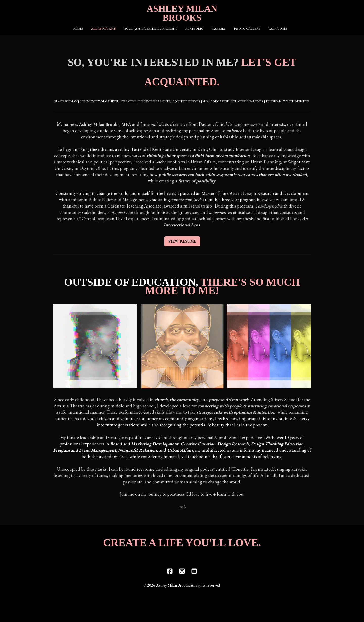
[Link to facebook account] (170, 580)
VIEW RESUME (182, 246)
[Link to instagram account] (182, 580)
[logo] (182, 13)
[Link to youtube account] (194, 580)
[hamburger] (30, 8)
